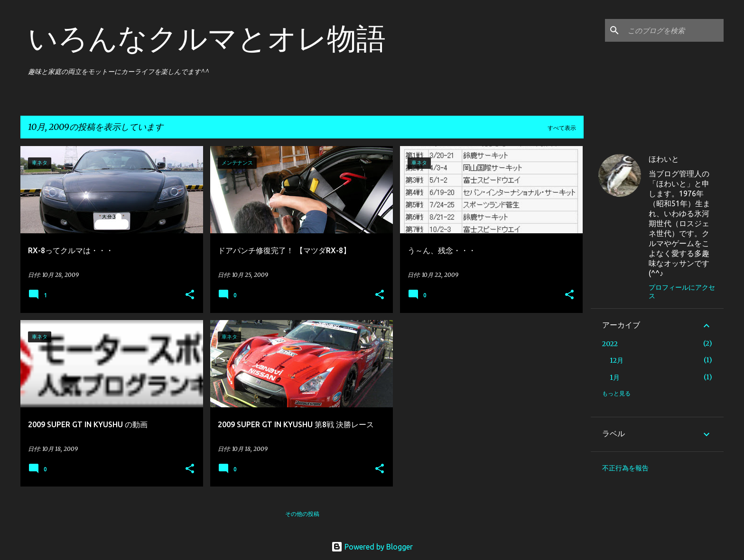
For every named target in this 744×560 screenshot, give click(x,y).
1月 (615, 377)
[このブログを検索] (674, 30)
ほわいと (664, 159)
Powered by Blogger (372, 547)
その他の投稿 (302, 514)
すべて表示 (562, 128)
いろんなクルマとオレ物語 (207, 38)
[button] (190, 295)
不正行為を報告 (625, 468)
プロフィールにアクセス (682, 292)
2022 (610, 344)
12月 (617, 360)
